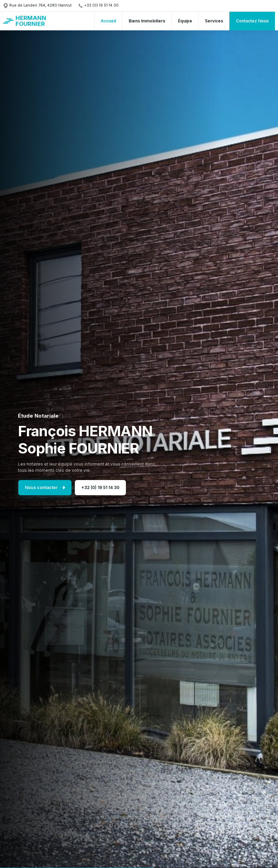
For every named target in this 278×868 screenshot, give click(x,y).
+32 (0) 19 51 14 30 (98, 487)
